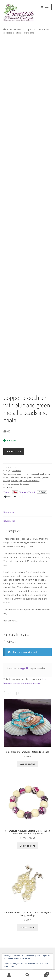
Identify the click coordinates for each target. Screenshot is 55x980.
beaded (34, 474)
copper (23, 477)
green (29, 477)
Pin (21, 481)
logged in (24, 668)
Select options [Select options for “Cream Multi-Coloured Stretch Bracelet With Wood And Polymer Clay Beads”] (27, 846)
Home (9, 29)
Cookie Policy (9, 966)
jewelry (46, 477)
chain (6, 477)
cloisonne (14, 477)
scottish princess (31, 481)
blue (40, 474)
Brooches (18, 29)
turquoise (24, 484)
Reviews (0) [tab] (9, 521)
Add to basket (14, 451)
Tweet (7, 492)
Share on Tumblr (27, 492)
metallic (15, 481)
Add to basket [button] (28, 764)
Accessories (14, 474)
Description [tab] (9, 512)
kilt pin (7, 481)
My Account (9, 975)
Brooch (46, 474)
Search (27, 975)
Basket (43, 973)
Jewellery (37, 477)
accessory (25, 474)
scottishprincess (11, 484)
